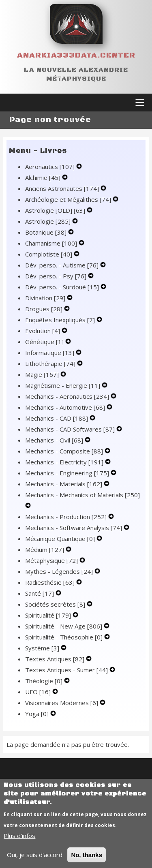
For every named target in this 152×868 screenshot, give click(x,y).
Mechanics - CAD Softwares (71, 429)
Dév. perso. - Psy (57, 276)
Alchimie (44, 177)
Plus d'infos (19, 844)
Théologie (45, 681)
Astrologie (49, 221)
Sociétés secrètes (56, 604)
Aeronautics (51, 167)
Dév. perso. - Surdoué (63, 287)
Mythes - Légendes (60, 571)
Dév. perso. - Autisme (63, 265)
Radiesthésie (51, 582)
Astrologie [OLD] (56, 210)
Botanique (47, 232)
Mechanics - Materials (64, 484)
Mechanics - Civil (55, 440)
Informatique (50, 353)
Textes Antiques (56, 659)
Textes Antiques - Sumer (67, 670)
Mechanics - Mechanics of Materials (82, 495)
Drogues (45, 309)
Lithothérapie (51, 363)
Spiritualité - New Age (64, 626)
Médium (45, 549)
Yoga (38, 714)
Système (43, 648)
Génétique (45, 342)
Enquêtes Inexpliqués (61, 320)
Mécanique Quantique (61, 539)
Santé (40, 593)
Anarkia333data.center (76, 55)
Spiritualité (49, 615)
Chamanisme (52, 243)
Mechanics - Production (67, 517)
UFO (39, 692)
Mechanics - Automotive (66, 407)
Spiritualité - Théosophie (65, 637)
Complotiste (49, 254)
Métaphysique (52, 560)
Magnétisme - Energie (63, 385)
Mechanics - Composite (65, 451)
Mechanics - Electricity (65, 462)
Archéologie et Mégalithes (69, 199)
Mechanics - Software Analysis (74, 528)
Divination (46, 298)
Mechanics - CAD (57, 418)
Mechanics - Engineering (68, 473)
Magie (43, 374)
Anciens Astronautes (63, 188)
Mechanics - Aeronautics (68, 396)
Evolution (43, 331)
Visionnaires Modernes (62, 703)
